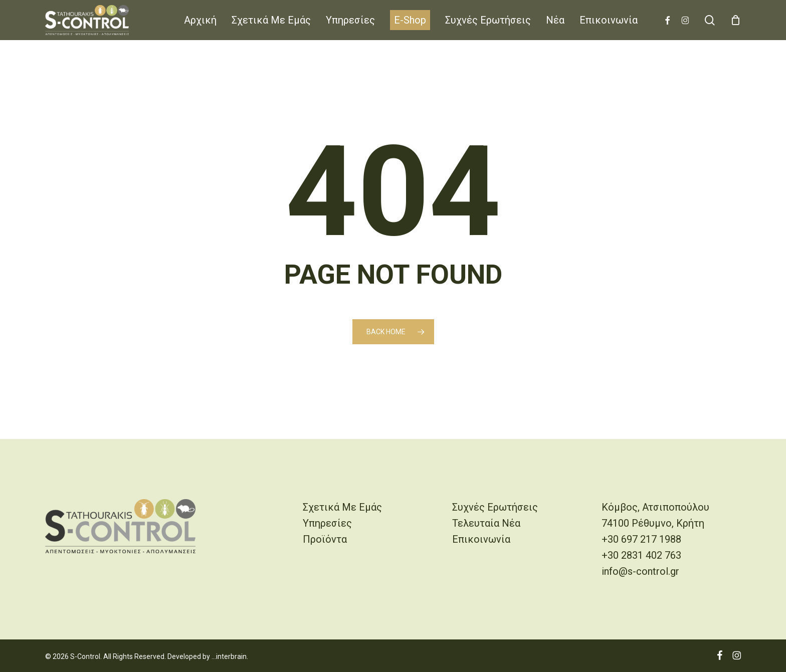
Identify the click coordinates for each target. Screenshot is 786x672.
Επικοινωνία (481, 539)
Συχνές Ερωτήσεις (495, 507)
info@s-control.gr (640, 571)
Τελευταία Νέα (486, 523)
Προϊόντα (325, 539)
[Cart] (735, 20)
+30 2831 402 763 (641, 555)
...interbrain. (230, 656)
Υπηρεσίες (327, 523)
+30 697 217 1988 (641, 539)
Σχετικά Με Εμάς (342, 507)
